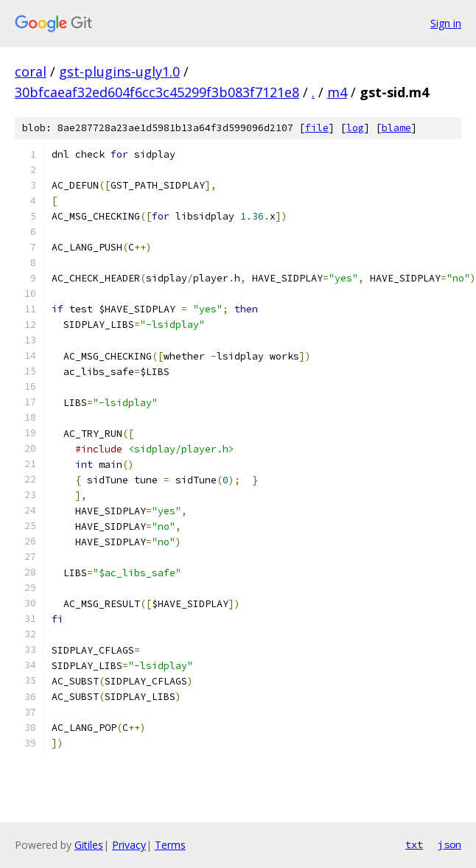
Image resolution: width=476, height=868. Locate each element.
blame (396, 128)
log (355, 128)
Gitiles (89, 845)
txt (414, 844)
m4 (337, 92)
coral (31, 71)
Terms (170, 845)
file (317, 128)
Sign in (446, 23)
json (449, 844)
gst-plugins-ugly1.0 (119, 71)
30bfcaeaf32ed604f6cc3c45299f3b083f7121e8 (157, 92)
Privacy (129, 845)
